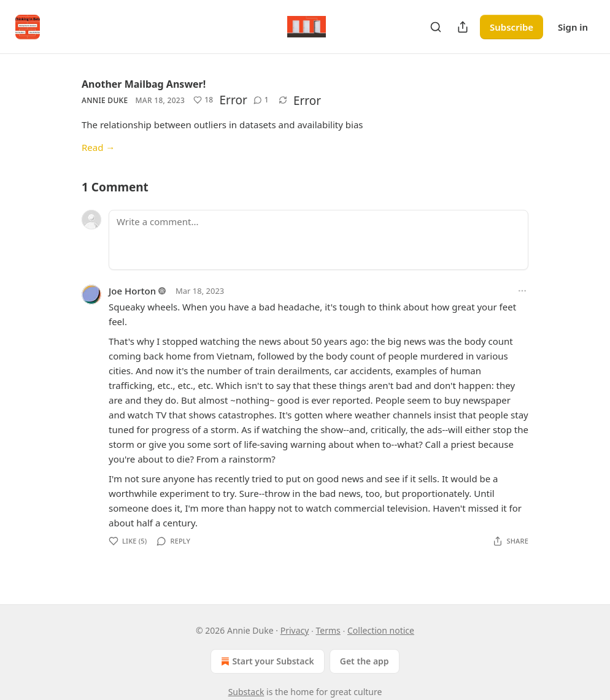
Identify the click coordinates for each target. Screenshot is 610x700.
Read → (98, 147)
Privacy (295, 630)
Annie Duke (105, 100)
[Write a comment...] (319, 240)
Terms (328, 630)
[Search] (436, 27)
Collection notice (381, 630)
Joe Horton (132, 291)
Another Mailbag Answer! (144, 84)
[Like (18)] (203, 100)
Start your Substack (266, 661)
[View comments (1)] (261, 100)
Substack (246, 692)
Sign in (573, 27)
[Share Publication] (463, 27)
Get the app (365, 661)
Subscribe (512, 27)
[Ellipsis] (522, 291)
